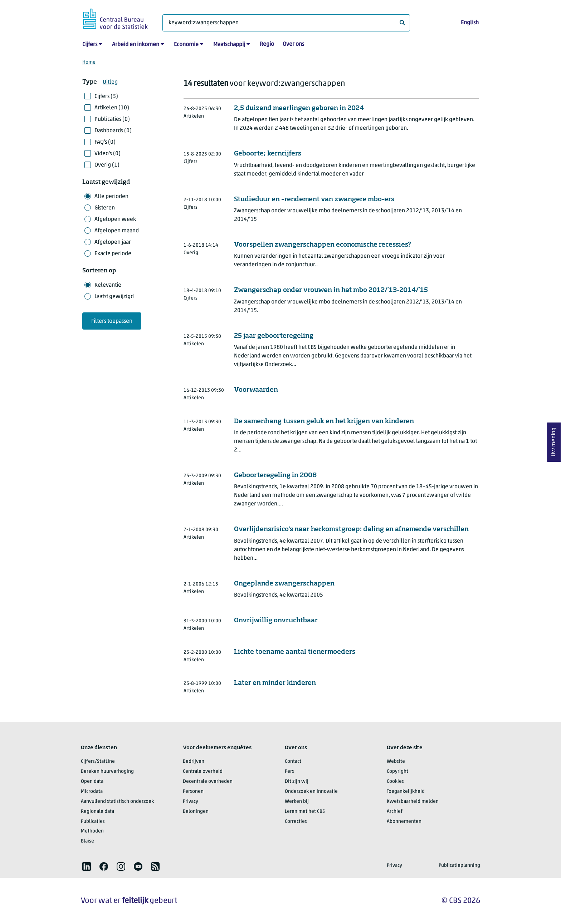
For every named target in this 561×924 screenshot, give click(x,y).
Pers (289, 772)
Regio (267, 44)
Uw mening (554, 442)
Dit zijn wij (297, 782)
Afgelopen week (115, 219)
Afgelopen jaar (113, 242)
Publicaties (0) (112, 119)
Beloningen (196, 812)
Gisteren (105, 208)
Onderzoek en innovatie (311, 792)
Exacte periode (113, 254)
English (470, 23)
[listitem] (87, 866)
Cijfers (90, 45)
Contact (293, 762)
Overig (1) (107, 165)
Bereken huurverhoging (107, 772)
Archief (395, 812)
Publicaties (93, 822)
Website (396, 762)
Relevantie (108, 285)
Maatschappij (229, 45)
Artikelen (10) (112, 108)
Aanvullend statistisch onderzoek (117, 802)
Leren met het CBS (305, 812)
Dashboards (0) (113, 131)
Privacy (191, 802)
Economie (186, 45)
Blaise (87, 841)
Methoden (92, 831)
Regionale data (97, 812)
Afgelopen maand (117, 231)
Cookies (395, 782)
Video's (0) (108, 154)
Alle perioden (111, 197)
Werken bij (297, 802)
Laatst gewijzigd (114, 297)
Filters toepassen (112, 321)
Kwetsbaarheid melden (413, 802)
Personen (193, 792)
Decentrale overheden (208, 782)
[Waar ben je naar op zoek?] (286, 23)
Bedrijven (194, 762)
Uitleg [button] (110, 82)
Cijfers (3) (106, 97)
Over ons (293, 44)
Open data (92, 782)
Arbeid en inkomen (136, 45)
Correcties (296, 822)
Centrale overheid (203, 772)
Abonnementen (404, 822)
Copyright (397, 772)
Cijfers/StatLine (98, 762)
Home (89, 62)
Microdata (92, 792)
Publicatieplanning (459, 866)
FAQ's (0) (105, 142)
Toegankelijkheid (406, 792)
